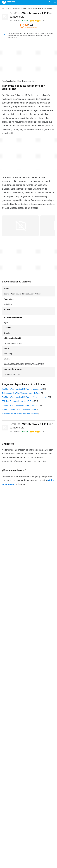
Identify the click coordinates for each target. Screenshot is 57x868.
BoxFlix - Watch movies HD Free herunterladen (22, 389)
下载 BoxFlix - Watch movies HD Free (18, 401)
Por (15, 21)
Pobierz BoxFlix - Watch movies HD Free (19, 409)
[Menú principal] (55, 2)
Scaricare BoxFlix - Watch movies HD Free (20, 413)
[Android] (8, 9)
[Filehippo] (8, 2)
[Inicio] (3, 9)
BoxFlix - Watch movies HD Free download (20, 405)
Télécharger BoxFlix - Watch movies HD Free (21, 393)
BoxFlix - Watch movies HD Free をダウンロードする (24, 397)
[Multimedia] (17, 9)
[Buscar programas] (50, 2)
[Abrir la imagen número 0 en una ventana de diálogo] (20, 226)
